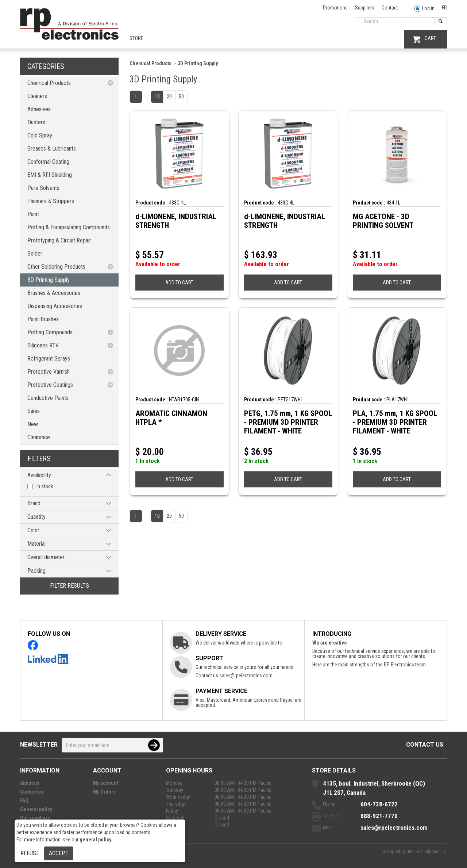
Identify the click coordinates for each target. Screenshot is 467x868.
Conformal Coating (48, 162)
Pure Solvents (43, 188)
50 (181, 97)
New (33, 424)
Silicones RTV (43, 345)
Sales (34, 411)
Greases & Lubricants (52, 149)
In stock (45, 486)
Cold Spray (40, 135)
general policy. (96, 840)
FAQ (24, 801)
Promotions (335, 8)
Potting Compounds (50, 332)
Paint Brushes (43, 319)
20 (169, 97)
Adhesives (39, 109)
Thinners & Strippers (51, 201)
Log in (424, 9)
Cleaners (37, 96)
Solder (35, 254)
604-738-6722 (379, 804)
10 (157, 97)
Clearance (39, 437)
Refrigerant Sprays (49, 359)
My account (106, 783)
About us (30, 783)
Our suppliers (35, 818)
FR (444, 8)
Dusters (36, 122)
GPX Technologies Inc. (427, 852)
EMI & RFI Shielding (50, 175)
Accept (59, 853)
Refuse (30, 853)
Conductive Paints (48, 398)
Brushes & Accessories (54, 293)
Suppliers (365, 8)
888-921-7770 (379, 816)
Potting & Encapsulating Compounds (69, 227)
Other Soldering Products (56, 267)
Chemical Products (49, 83)
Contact (390, 8)
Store (136, 38)
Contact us (425, 745)
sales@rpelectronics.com (246, 676)
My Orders (104, 792)
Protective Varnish (49, 372)
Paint (33, 214)
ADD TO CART (179, 283)
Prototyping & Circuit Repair (59, 240)
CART (424, 39)
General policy (36, 809)
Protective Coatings (50, 385)
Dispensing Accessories (55, 306)
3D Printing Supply (49, 280)
